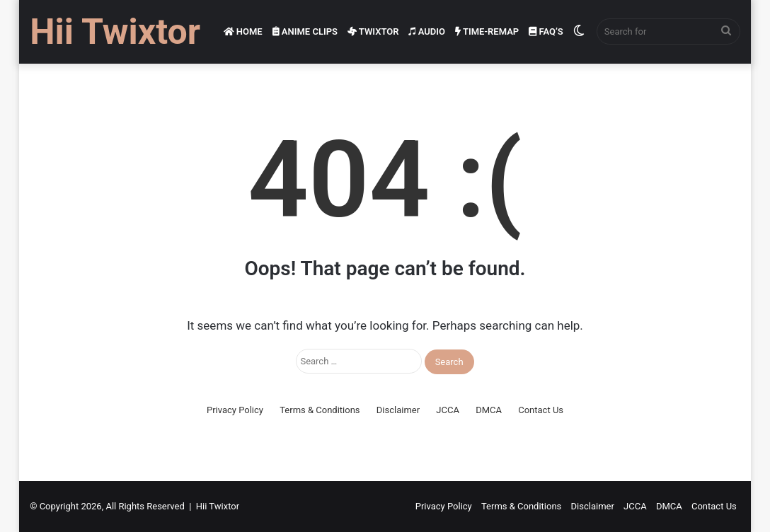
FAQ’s (546, 31)
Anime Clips (305, 31)
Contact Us (541, 410)
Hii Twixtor (218, 506)
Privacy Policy (235, 410)
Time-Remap (487, 31)
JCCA (448, 410)
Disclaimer (398, 410)
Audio (427, 31)
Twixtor (373, 31)
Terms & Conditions (320, 410)
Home (243, 31)
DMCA (489, 410)
